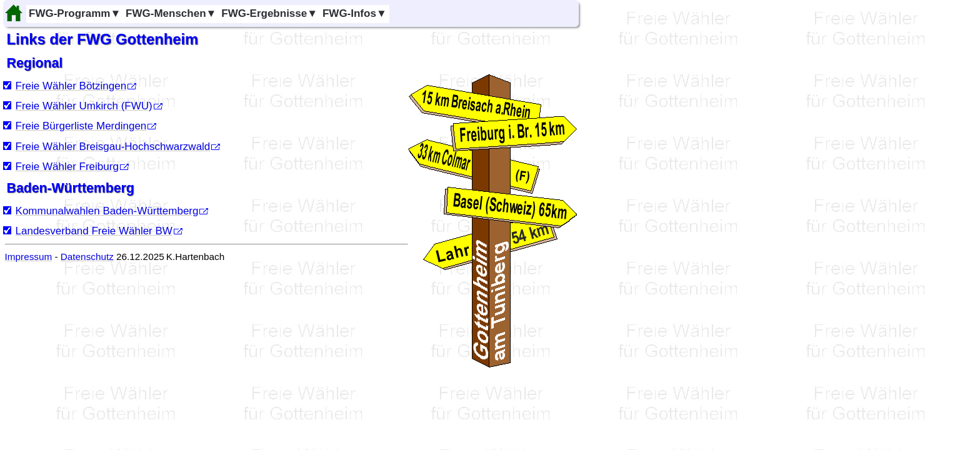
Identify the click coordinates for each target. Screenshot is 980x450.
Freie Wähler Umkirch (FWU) (84, 106)
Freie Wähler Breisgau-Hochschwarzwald (113, 147)
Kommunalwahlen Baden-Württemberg (107, 211)
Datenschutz (87, 257)
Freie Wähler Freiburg (67, 167)
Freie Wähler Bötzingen (71, 86)
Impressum (29, 257)
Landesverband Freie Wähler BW (94, 231)
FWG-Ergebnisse (269, 13)
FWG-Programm (75, 13)
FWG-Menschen (171, 13)
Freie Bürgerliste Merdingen (81, 126)
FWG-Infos (355, 13)
